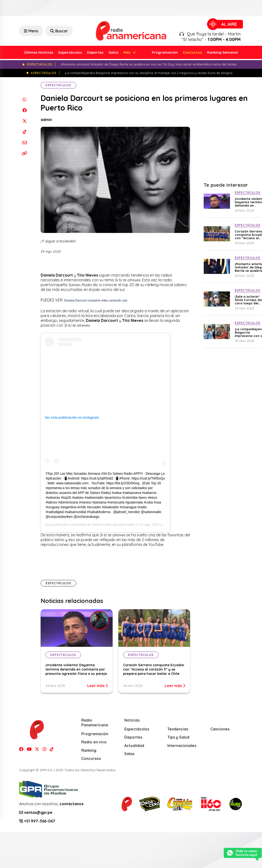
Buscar (59, 31)
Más (127, 52)
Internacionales (182, 746)
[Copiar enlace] (25, 153)
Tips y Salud (178, 737)
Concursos (192, 52)
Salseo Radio (101, 525)
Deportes (95, 52)
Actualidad (134, 746)
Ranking (89, 750)
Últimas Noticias (39, 52)
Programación (165, 52)
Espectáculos (70, 52)
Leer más (98, 686)
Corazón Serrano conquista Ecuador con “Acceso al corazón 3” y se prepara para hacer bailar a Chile (154, 669)
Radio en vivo (94, 742)
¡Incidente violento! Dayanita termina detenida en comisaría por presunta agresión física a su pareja (76, 669)
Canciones (220, 729)
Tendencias (178, 729)
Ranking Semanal (222, 52)
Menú (31, 31)
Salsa (113, 52)
